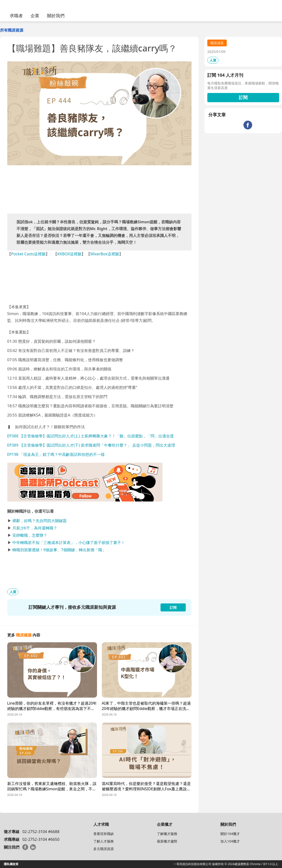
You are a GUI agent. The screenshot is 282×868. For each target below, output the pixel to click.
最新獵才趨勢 (167, 841)
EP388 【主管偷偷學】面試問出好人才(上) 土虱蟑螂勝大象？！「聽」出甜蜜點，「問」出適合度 (91, 436)
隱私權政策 (11, 864)
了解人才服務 (104, 841)
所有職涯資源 (12, 30)
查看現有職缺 (104, 834)
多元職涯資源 (104, 849)
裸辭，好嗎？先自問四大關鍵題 (40, 521)
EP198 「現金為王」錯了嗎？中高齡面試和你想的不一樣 (56, 454)
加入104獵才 (230, 841)
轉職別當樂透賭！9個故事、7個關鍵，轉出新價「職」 (59, 550)
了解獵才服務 (167, 834)
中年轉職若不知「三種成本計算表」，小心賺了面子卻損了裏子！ (69, 542)
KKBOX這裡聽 (69, 254)
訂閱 (243, 97)
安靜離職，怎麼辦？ (30, 535)
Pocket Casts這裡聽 (28, 254)
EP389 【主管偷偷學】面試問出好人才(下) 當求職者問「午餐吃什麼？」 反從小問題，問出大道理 (91, 445)
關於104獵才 (230, 834)
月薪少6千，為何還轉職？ (35, 528)
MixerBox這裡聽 (105, 254)
